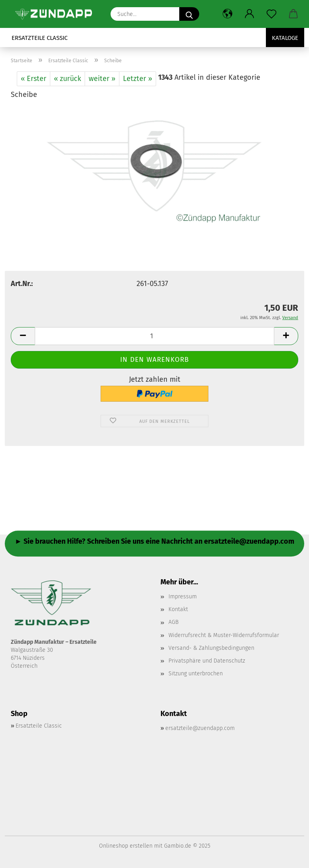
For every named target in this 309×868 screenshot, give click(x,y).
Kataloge (285, 38)
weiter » (102, 79)
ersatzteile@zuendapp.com (200, 728)
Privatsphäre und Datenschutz (207, 661)
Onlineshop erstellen (126, 846)
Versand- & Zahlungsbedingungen (211, 648)
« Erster (34, 79)
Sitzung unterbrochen (196, 674)
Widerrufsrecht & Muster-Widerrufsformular (224, 635)
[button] (227, 14)
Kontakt (178, 609)
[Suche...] (189, 14)
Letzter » (138, 79)
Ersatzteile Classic (40, 38)
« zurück (67, 79)
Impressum (183, 597)
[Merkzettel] (271, 14)
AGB (173, 622)
